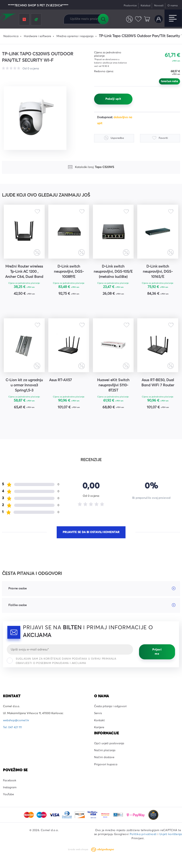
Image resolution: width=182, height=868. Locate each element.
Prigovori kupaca (106, 764)
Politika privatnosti (143, 834)
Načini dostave (104, 757)
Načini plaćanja (105, 750)
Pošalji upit (113, 99)
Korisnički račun (159, 19)
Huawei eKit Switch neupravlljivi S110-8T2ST (113, 385)
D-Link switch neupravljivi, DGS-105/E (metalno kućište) (113, 272)
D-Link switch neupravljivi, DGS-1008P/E (69, 272)
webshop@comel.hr (16, 720)
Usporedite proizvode (129, 19)
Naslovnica (11, 36)
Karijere (99, 727)
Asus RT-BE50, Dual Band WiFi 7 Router (158, 383)
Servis (98, 714)
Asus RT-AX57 (60, 380)
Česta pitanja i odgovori (110, 706)
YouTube (8, 794)
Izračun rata (169, 81)
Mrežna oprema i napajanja (75, 36)
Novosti (159, 6)
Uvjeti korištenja (171, 834)
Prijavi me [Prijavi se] (157, 652)
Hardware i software (37, 36)
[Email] (70, 649)
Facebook (10, 781)
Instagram (10, 787)
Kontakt (99, 720)
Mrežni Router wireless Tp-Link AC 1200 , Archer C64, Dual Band (24, 272)
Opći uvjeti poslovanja (109, 743)
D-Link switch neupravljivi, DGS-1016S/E (158, 272)
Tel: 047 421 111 (12, 727)
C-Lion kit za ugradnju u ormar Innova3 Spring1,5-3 (24, 385)
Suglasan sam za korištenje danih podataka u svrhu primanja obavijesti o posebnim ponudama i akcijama (62, 661)
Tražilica (103, 19)
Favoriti (138, 19)
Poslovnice (130, 6)
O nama (173, 6)
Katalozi (146, 6)
